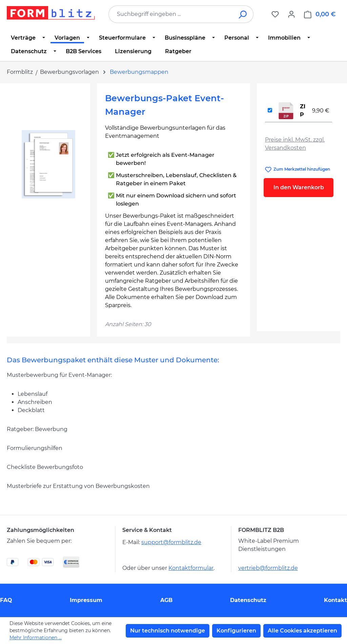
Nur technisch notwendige (168, 631)
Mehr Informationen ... (36, 638)
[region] (48, 164)
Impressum (86, 600)
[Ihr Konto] (291, 14)
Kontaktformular (191, 568)
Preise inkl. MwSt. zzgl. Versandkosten (295, 144)
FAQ (6, 600)
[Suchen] (243, 14)
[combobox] (171, 14)
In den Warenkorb (299, 187)
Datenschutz (248, 600)
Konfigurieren (236, 631)
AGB (166, 600)
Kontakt (335, 600)
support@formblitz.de (171, 542)
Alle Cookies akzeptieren (302, 631)
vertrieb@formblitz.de (268, 568)
